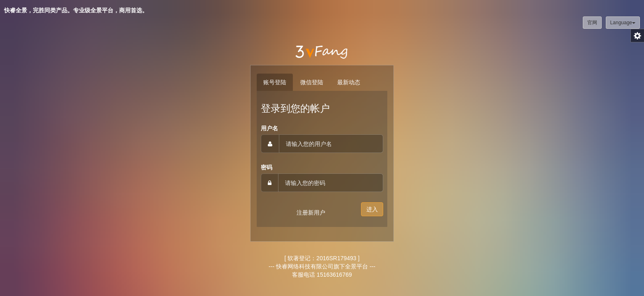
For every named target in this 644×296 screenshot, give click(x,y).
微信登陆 (312, 82)
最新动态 (349, 82)
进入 (372, 209)
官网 (592, 23)
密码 (267, 167)
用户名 (269, 128)
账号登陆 (275, 82)
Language (623, 23)
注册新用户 (311, 213)
